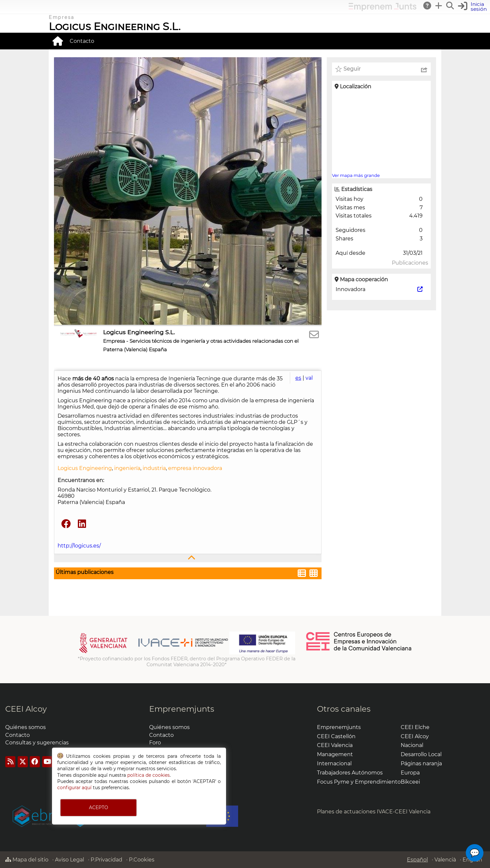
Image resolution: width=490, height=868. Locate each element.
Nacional (412, 745)
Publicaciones (410, 263)
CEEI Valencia (335, 745)
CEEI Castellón (336, 736)
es (298, 378)
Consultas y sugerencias (37, 743)
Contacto (82, 41)
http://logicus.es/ (79, 546)
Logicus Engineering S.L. (115, 26)
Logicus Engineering (85, 468)
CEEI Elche (415, 727)
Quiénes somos (26, 727)
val (309, 378)
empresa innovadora (195, 468)
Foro (155, 743)
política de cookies (149, 775)
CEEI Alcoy (26, 709)
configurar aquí (74, 788)
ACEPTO (98, 807)
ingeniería (127, 468)
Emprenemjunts (182, 709)
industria (154, 468)
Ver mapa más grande (356, 175)
